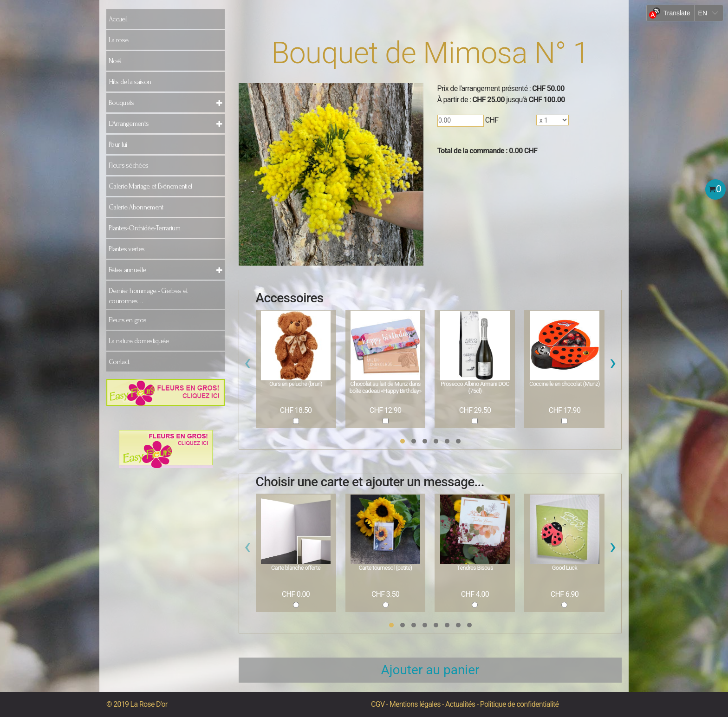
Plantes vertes (127, 249)
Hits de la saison (130, 82)
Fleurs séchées (128, 165)
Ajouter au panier (430, 670)
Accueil (118, 19)
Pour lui (118, 144)
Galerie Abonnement (136, 207)
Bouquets (121, 103)
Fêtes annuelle (127, 270)
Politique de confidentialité (520, 704)
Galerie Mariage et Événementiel (150, 186)
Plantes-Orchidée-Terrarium (144, 228)
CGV (378, 704)
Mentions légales (415, 704)
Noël (115, 61)
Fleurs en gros (127, 320)
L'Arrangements (129, 124)
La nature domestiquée (139, 341)
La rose (118, 40)
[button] (403, 441)
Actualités (460, 704)
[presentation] (248, 365)
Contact (119, 362)
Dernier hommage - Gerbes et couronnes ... (148, 296)
